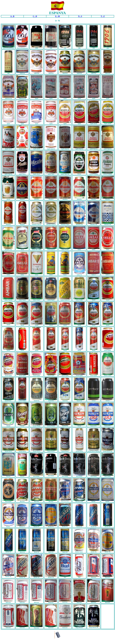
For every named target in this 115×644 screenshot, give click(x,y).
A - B (12, 16)
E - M (57, 16)
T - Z (103, 16)
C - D (35, 16)
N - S (80, 16)
